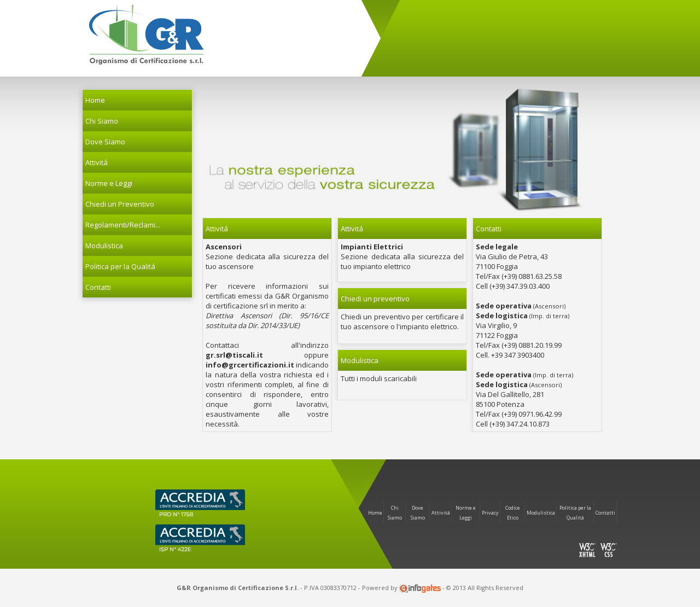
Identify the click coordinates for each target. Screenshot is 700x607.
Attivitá (441, 513)
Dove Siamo (105, 142)
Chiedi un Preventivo (120, 204)
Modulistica (104, 246)
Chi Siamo (102, 121)
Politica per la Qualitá (120, 266)
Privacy (490, 513)
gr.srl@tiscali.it (234, 355)
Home (95, 100)
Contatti (98, 287)
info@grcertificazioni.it (250, 365)
